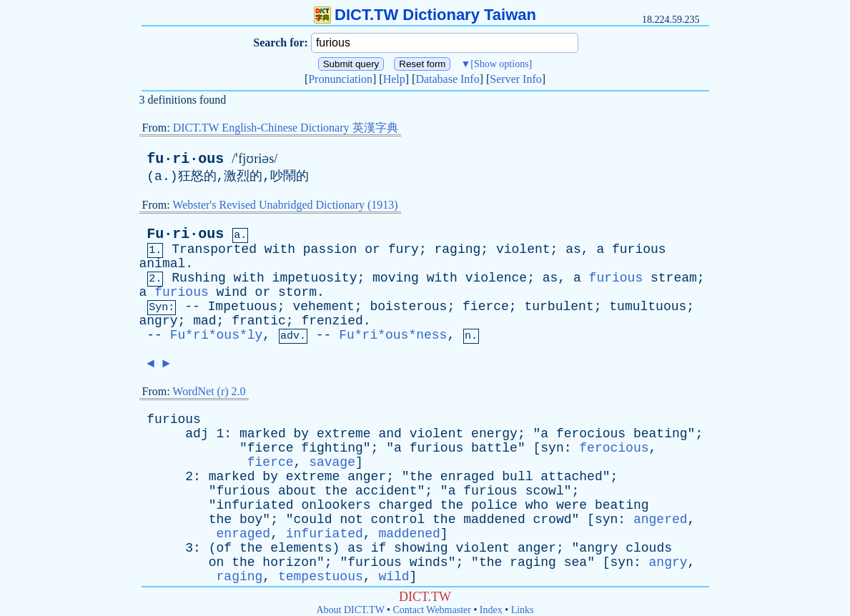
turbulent (559, 307)
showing (421, 548)
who (537, 505)
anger (367, 477)
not (351, 520)
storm (297, 292)
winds (429, 562)
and (390, 434)
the (421, 477)
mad (204, 321)
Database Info (447, 79)
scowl (545, 491)
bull (517, 477)
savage (332, 462)
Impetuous (243, 307)
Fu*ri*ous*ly (217, 335)
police (494, 505)
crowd (553, 520)
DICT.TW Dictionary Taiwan (425, 15)
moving (396, 278)
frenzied (332, 321)
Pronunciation (340, 79)
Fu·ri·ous (185, 234)
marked (263, 434)
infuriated (255, 505)
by (302, 434)
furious (639, 249)
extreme (344, 434)
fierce (486, 307)
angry (159, 321)
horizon (290, 562)
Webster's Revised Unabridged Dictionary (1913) (285, 205)
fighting (332, 448)
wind (232, 292)
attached (571, 477)
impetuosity (315, 278)
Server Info (515, 79)
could (313, 520)
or (372, 249)
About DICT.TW (350, 610)
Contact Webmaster (432, 610)
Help (394, 79)
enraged (468, 477)
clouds (649, 548)
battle (494, 448)
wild (394, 577)
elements (301, 548)
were (572, 505)
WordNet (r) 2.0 (209, 391)
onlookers (336, 505)
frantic (259, 321)
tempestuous (321, 577)
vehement (323, 307)
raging (458, 249)
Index (491, 610)
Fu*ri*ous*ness (393, 335)
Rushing (199, 278)
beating (661, 434)
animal (163, 264)
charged (405, 505)
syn (552, 448)
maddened (494, 520)
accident (386, 491)
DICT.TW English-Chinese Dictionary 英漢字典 (286, 128)
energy (494, 434)
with (280, 249)
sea (575, 562)
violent (523, 249)
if (379, 548)
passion (330, 249)
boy (251, 520)
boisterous (408, 307)
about (297, 491)
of (224, 548)
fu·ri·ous (185, 159)
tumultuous (648, 307)
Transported (214, 249)
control (398, 520)
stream (674, 278)
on (217, 562)
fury (404, 249)
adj (197, 434)
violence (496, 278)
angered (661, 520)
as (573, 249)
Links (523, 610)
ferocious (591, 434)
